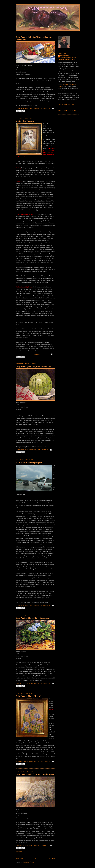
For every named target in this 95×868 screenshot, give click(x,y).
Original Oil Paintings (39, 850)
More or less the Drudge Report (29, 463)
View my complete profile (67, 105)
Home (36, 858)
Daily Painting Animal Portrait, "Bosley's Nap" (35, 774)
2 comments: (45, 354)
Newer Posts (19, 858)
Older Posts (52, 858)
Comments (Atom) (28, 862)
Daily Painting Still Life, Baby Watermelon (33, 367)
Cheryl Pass (64, 56)
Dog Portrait (26, 850)
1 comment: (45, 450)
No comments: (46, 108)
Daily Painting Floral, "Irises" (28, 696)
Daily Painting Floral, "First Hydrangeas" (33, 618)
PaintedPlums (48, 9)
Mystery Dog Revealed (25, 121)
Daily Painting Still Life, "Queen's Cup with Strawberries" (34, 38)
